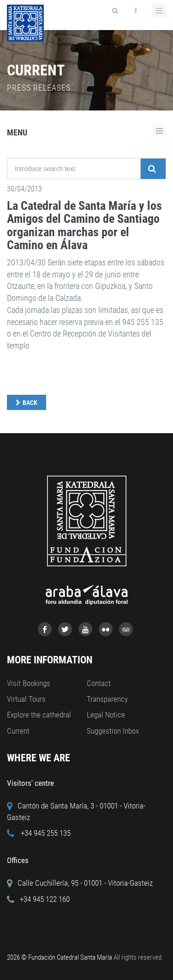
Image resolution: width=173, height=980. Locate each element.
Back (30, 403)
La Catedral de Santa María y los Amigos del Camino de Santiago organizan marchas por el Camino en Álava (84, 226)
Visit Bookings (29, 683)
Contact (99, 683)
